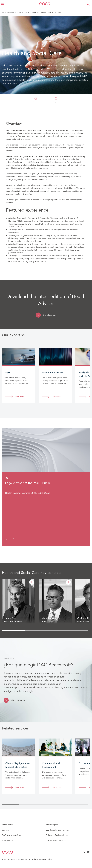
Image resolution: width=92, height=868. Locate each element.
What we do (24, 13)
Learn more (19, 397)
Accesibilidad (8, 825)
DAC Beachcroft (9, 13)
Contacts (56, 100)
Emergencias (7, 841)
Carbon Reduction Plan (56, 841)
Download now (50, 315)
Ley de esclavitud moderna (58, 830)
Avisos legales (52, 825)
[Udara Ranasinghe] (68, 582)
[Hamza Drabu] (32, 582)
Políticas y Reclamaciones (57, 835)
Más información (18, 700)
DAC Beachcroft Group (12, 835)
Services (36, 100)
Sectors (35, 13)
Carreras (6, 830)
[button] (88, 4)
